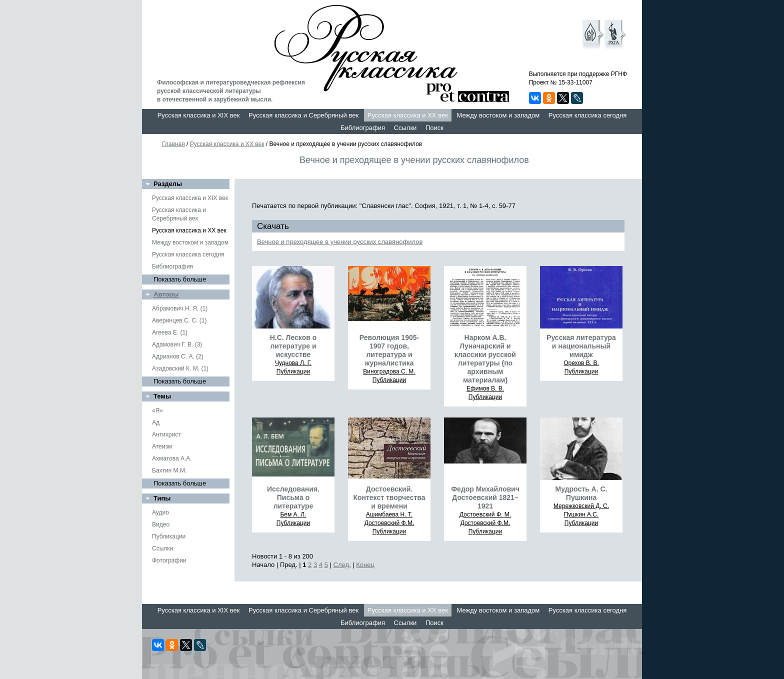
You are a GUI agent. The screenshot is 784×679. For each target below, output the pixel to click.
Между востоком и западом (498, 115)
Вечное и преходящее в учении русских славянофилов (340, 242)
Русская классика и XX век (408, 115)
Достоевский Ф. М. (485, 514)
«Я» (157, 410)
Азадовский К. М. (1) (180, 368)
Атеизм (162, 446)
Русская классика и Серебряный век (303, 115)
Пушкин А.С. (581, 514)
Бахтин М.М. (169, 470)
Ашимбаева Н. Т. (389, 514)
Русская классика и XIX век (199, 115)
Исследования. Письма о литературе (293, 497)
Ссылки (405, 128)
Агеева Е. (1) (170, 332)
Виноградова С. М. (389, 371)
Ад (156, 422)
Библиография (363, 128)
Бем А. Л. (293, 514)
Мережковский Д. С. (581, 506)
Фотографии (169, 560)
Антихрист (166, 434)
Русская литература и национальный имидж (581, 346)
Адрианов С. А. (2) (178, 356)
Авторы (166, 294)
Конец (365, 565)
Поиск (434, 128)
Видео (161, 524)
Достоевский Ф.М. (389, 523)
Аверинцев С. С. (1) (179, 320)
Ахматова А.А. (172, 458)
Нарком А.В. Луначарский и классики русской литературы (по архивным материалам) (485, 359)
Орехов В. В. (581, 363)
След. (342, 565)
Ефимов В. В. (485, 388)
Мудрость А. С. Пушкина (581, 493)
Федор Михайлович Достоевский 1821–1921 (485, 497)
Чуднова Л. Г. (293, 363)
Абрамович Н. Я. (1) (180, 308)
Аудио (160, 512)
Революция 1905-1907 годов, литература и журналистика (389, 350)
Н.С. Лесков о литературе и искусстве (293, 346)
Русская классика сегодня (588, 115)
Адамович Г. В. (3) (177, 344)
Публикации (169, 536)
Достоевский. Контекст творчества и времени (389, 497)
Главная (173, 144)
